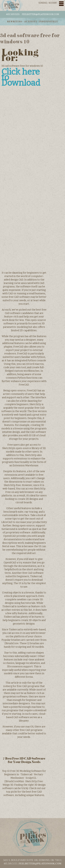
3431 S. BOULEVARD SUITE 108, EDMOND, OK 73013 (32, 860)
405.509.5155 (13, 14)
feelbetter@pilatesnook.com (40, 14)
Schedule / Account (48, 3)
